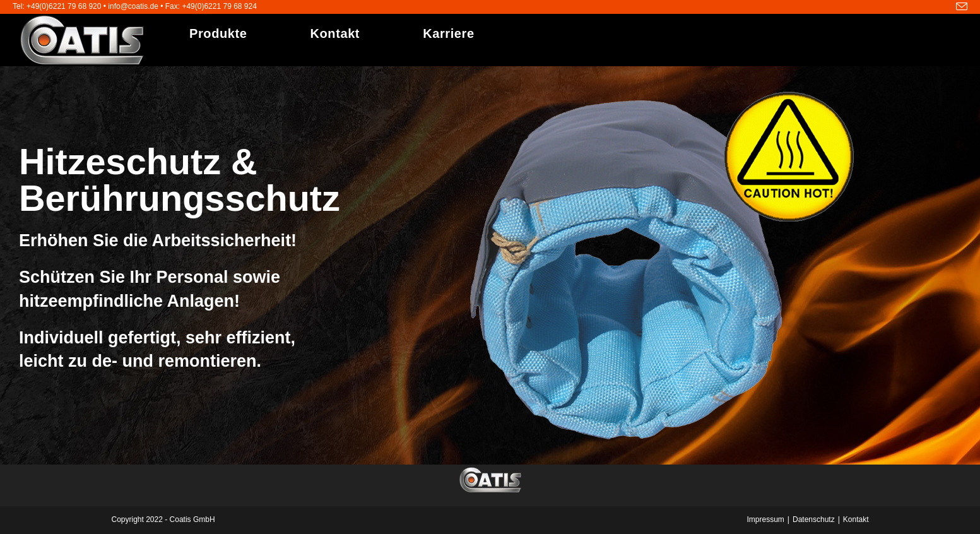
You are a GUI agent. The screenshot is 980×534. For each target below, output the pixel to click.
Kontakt (856, 519)
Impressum (766, 519)
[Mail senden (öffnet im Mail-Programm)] (960, 7)
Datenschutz (814, 519)
